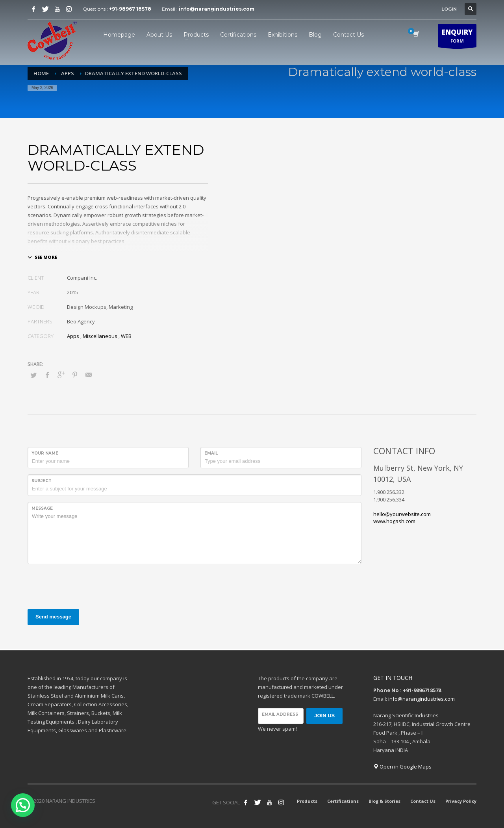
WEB (126, 336)
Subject (42, 481)
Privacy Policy (461, 801)
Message (42, 508)
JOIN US (324, 716)
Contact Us (423, 801)
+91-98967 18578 (130, 9)
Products (307, 801)
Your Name (45, 453)
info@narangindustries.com (217, 9)
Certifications (343, 801)
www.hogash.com (394, 521)
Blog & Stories (384, 801)
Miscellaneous (100, 336)
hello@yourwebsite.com (402, 514)
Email (211, 453)
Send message (53, 617)
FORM (457, 37)
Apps (73, 336)
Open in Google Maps (402, 767)
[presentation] (87, 585)
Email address (280, 714)
